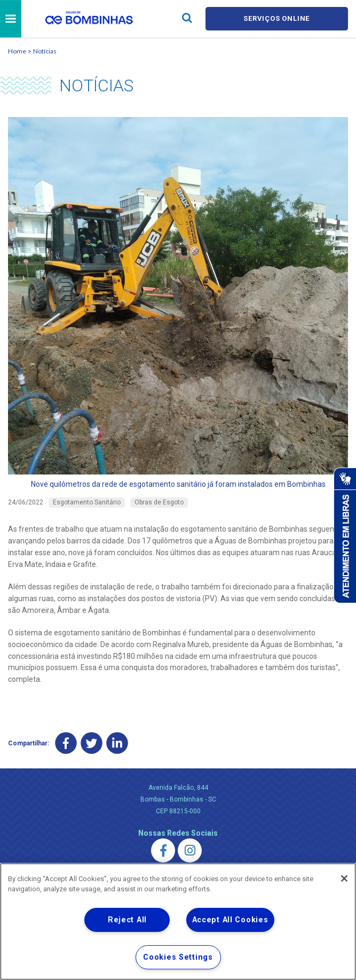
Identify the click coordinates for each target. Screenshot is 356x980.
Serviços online (276, 18)
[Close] (344, 878)
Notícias (45, 51)
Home (17, 51)
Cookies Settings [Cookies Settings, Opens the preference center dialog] (178, 957)
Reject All (127, 920)
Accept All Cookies (230, 920)
